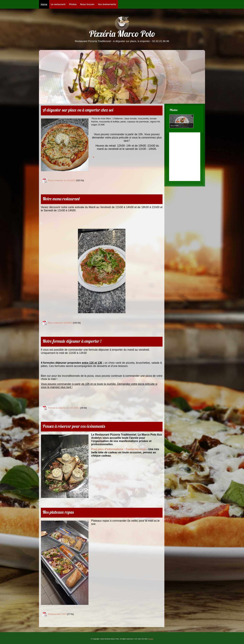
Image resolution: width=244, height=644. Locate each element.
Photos (73, 4)
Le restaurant (58, 4)
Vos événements (107, 4)
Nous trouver (87, 4)
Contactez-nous (119, 449)
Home (44, 4)
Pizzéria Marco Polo (122, 35)
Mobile (151, 639)
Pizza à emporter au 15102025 (62, 180)
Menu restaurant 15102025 (60, 323)
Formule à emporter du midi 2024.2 (64, 408)
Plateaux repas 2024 (57, 614)
